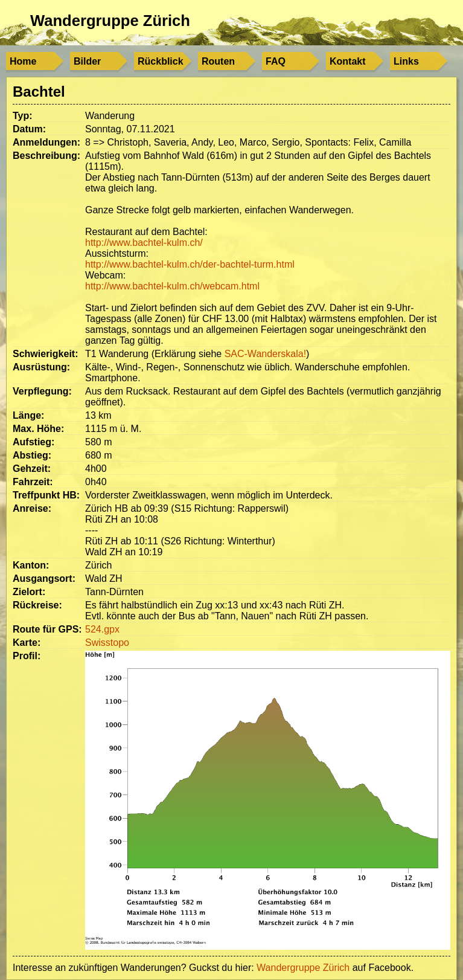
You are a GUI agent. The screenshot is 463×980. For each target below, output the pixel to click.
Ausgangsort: (44, 579)
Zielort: (29, 592)
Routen (218, 61)
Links (406, 61)
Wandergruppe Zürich (110, 21)
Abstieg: (32, 455)
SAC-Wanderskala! (265, 354)
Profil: (27, 656)
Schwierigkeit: (45, 354)
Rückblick (161, 61)
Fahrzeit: (33, 482)
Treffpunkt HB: (46, 495)
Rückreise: (37, 605)
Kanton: (31, 565)
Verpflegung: (42, 391)
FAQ (276, 61)
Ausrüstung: (41, 367)
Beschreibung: (46, 156)
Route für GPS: (47, 629)
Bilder (87, 61)
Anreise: (32, 508)
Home (23, 61)
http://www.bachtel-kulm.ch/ (144, 243)
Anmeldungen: (46, 142)
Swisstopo (107, 643)
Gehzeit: (32, 469)
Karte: (27, 643)
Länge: (28, 415)
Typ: (23, 116)
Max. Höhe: (38, 429)
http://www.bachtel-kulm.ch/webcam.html (172, 286)
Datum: (29, 129)
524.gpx (102, 629)
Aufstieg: (34, 442)
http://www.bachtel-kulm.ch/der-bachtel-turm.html (190, 264)
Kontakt (348, 61)
